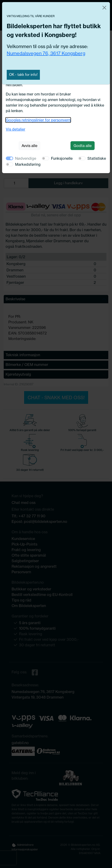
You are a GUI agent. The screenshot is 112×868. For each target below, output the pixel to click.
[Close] (104, 8)
